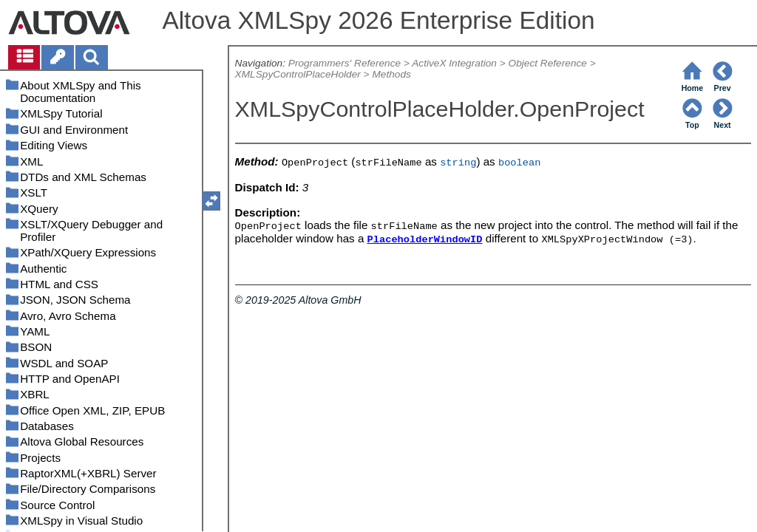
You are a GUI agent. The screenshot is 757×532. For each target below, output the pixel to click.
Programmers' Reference (344, 63)
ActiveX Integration (454, 63)
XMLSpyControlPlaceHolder (298, 74)
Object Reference (548, 63)
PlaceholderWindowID (425, 240)
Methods (391, 74)
